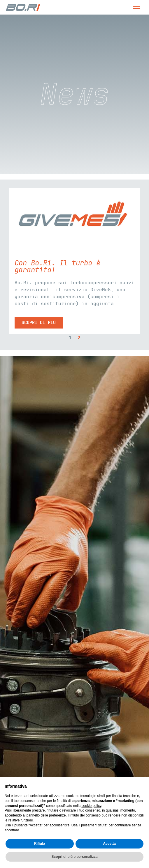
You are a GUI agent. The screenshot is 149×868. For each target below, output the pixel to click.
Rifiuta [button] (40, 844)
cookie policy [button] (91, 806)
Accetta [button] (109, 844)
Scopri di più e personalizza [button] (74, 857)
